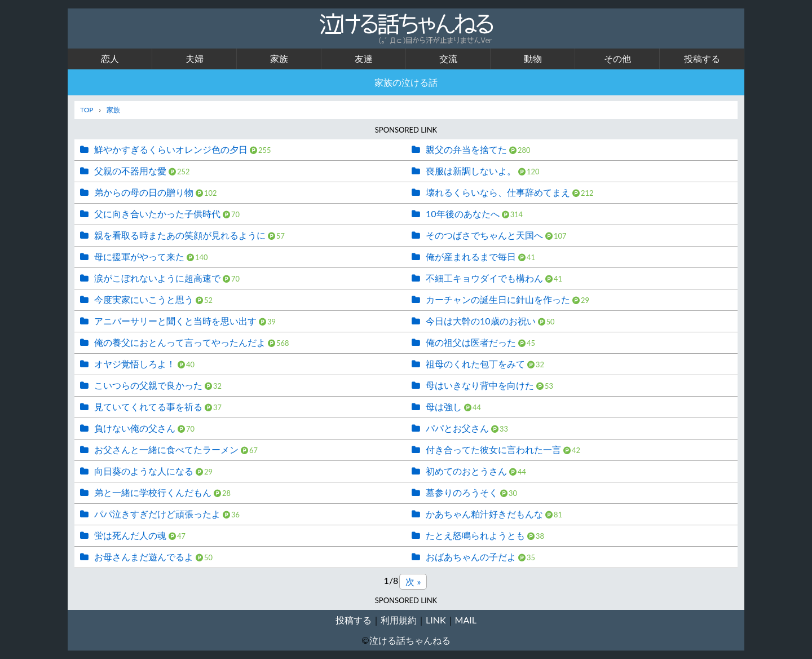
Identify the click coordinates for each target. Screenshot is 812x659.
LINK (436, 620)
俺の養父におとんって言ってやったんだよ (180, 342)
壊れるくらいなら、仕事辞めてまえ (498, 192)
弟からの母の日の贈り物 (144, 192)
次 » (413, 581)
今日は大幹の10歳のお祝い (481, 321)
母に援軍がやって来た (139, 256)
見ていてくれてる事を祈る (148, 407)
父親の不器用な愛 (130, 171)
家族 (279, 58)
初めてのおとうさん (466, 471)
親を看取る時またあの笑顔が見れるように (180, 235)
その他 (617, 58)
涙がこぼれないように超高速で (157, 278)
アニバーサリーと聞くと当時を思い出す (175, 321)
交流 (448, 58)
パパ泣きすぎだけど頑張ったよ (157, 514)
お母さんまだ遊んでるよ (144, 557)
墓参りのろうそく (462, 492)
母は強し (444, 407)
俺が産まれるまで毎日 (471, 256)
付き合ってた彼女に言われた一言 (493, 449)
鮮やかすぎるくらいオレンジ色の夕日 (171, 149)
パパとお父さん (457, 428)
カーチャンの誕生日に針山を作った (498, 299)
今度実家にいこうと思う (144, 299)
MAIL (466, 620)
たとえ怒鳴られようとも (475, 535)
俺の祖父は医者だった (471, 342)
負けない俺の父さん (135, 428)
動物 (533, 58)
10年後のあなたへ (463, 214)
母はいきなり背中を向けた (480, 385)
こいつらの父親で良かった (148, 385)
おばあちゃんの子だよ (471, 557)
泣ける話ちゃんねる (410, 640)
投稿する (702, 58)
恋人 (110, 58)
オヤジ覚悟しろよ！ (135, 364)
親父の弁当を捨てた (466, 149)
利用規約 (399, 620)
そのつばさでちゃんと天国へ (484, 235)
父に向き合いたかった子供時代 (157, 214)
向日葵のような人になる (144, 471)
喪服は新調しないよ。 (471, 171)
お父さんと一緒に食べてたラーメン (166, 449)
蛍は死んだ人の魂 (130, 535)
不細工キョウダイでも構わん (484, 278)
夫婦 (195, 58)
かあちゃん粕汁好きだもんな (484, 514)
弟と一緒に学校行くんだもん (153, 492)
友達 (364, 58)
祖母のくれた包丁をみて (475, 364)
